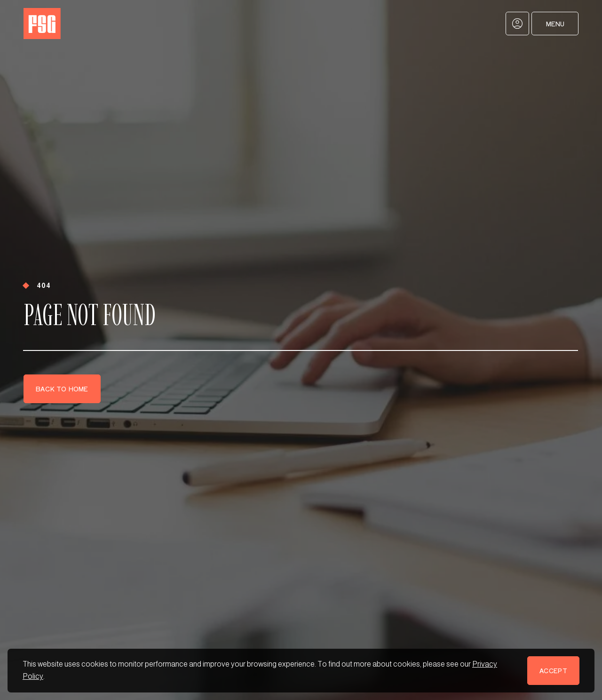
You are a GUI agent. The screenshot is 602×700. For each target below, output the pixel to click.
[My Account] (517, 24)
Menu (555, 24)
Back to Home (62, 389)
